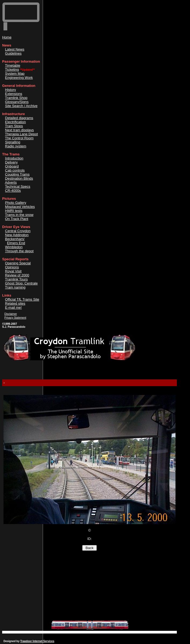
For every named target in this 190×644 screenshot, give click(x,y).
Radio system (16, 146)
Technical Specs (18, 186)
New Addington (17, 235)
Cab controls (15, 170)
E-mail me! (13, 307)
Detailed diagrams (19, 118)
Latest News (15, 49)
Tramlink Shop (16, 98)
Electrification (15, 122)
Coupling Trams (17, 174)
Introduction (14, 158)
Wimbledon (14, 247)
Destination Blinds (19, 178)
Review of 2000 (17, 275)
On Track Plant (17, 219)
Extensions (14, 94)
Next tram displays (19, 130)
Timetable (13, 65)
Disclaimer (11, 314)
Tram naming (15, 287)
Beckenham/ (15, 239)
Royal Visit (13, 271)
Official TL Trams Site (22, 299)
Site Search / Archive (21, 106)
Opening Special (18, 263)
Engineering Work (19, 78)
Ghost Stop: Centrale (21, 283)
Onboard (12, 166)
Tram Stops (14, 126)
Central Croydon (18, 231)
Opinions (12, 267)
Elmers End (16, 243)
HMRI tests (14, 211)
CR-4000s (13, 191)
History (10, 90)
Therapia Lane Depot (21, 134)
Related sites (15, 303)
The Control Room (19, 138)
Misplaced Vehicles (20, 207)
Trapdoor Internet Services (37, 641)
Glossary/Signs (17, 102)
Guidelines (13, 53)
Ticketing (12, 70)
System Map (15, 74)
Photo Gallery (16, 203)
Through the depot (19, 251)
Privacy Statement (15, 318)
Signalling (13, 142)
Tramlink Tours (17, 279)
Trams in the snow (19, 215)
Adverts (11, 182)
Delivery (11, 162)
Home (7, 37)
